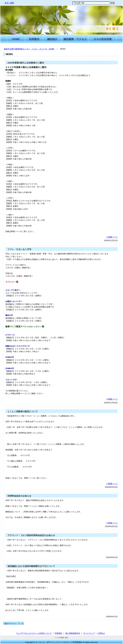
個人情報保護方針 (73, 633)
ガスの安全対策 (103, 39)
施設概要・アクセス (75, 39)
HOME (16, 39)
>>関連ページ (112, 237)
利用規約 (58, 633)
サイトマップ (89, 633)
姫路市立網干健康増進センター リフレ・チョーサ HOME (29, 49)
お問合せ (101, 633)
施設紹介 (52, 39)
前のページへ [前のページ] (10, 624)
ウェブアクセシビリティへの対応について (34, 633)
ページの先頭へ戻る (61, 638)
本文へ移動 (9, 3)
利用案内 (34, 39)
